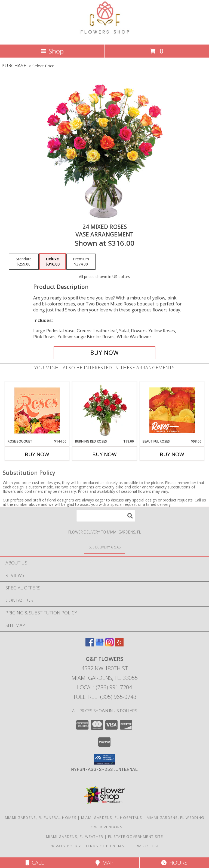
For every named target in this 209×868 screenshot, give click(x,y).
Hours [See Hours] (174, 863)
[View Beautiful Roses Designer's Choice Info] (172, 410)
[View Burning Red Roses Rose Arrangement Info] (105, 410)
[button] (105, 759)
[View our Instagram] (109, 645)
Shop (52, 51)
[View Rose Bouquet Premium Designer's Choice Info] (37, 410)
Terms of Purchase (106, 846)
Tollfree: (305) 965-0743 (105, 697)
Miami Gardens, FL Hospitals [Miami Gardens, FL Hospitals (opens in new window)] (112, 818)
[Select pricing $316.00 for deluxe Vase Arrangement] (53, 262)
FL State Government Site (136, 837)
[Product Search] (106, 516)
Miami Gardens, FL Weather (75, 837)
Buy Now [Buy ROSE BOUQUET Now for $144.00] (37, 454)
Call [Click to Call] (35, 863)
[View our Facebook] (90, 645)
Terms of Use (145, 846)
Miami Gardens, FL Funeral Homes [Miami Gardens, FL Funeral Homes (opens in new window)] (41, 818)
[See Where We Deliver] (104, 547)
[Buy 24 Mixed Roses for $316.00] (104, 353)
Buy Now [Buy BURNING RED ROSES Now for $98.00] (104, 454)
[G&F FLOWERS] (104, 37)
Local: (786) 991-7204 (104, 687)
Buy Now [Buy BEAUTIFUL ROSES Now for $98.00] (172, 454)
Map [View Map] (104, 863)
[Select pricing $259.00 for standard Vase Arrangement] (24, 262)
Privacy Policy (65, 846)
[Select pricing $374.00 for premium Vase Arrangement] (81, 262)
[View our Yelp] (119, 645)
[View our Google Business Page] (100, 645)
